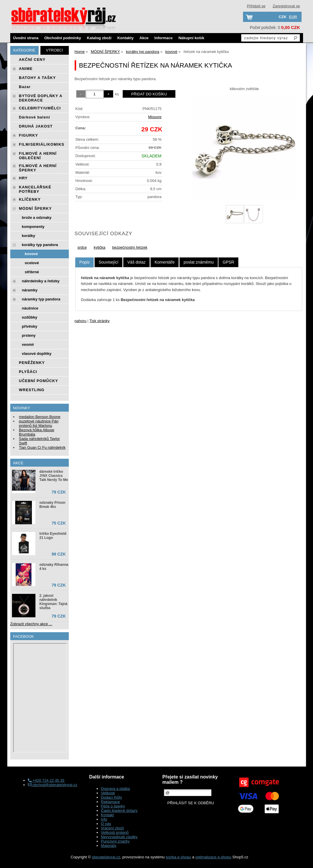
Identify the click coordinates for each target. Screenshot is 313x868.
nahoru (81, 321)
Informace (163, 38)
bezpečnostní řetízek (130, 247)
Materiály (109, 846)
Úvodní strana (26, 38)
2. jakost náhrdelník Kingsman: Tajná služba (54, 602)
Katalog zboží (99, 38)
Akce (144, 38)
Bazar (25, 87)
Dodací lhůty (112, 797)
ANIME (26, 69)
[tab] (84, 262)
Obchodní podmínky (63, 38)
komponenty (33, 227)
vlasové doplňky (37, 354)
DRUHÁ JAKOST (36, 126)
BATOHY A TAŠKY (37, 78)
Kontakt (107, 815)
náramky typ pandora (41, 299)
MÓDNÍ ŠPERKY (35, 208)
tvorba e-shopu (178, 857)
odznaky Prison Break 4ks (53, 505)
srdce (82, 247)
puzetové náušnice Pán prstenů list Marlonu (39, 423)
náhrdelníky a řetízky (41, 281)
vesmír (28, 344)
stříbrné (32, 272)
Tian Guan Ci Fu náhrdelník (42, 447)
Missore (155, 117)
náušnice (30, 308)
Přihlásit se (256, 6)
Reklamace (111, 802)
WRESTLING (32, 390)
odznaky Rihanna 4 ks (54, 567)
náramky (30, 290)
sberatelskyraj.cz (106, 857)
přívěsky (30, 326)
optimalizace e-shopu (213, 857)
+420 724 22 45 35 (46, 780)
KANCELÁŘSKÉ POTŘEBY (35, 189)
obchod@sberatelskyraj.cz (53, 785)
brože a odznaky (37, 218)
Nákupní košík (191, 38)
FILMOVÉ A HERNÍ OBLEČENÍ (38, 156)
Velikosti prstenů (115, 832)
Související (109, 262)
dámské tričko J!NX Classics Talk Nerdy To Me (54, 476)
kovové (31, 254)
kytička (100, 247)
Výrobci (55, 50)
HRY (23, 178)
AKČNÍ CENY (32, 60)
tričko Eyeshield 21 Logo (53, 536)
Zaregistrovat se (286, 6)
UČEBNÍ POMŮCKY (39, 381)
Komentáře (165, 262)
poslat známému (199, 262)
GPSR (228, 262)
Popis (84, 262)
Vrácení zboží (113, 828)
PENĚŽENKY (32, 363)
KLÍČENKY (30, 199)
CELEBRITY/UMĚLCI (40, 108)
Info (104, 819)
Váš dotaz (136, 262)
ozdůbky (30, 317)
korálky (29, 236)
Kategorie (24, 50)
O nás (106, 824)
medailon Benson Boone (40, 417)
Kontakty (126, 38)
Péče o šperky (113, 806)
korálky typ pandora (40, 245)
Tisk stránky (99, 321)
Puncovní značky (115, 841)
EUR (293, 17)
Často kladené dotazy (119, 811)
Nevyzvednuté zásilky (119, 837)
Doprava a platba (116, 789)
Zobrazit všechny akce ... (31, 624)
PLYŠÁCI (28, 372)
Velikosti (108, 793)
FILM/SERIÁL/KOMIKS (42, 144)
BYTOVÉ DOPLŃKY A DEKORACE (41, 98)
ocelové (32, 263)
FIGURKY (29, 135)
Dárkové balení (35, 117)
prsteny (29, 335)
